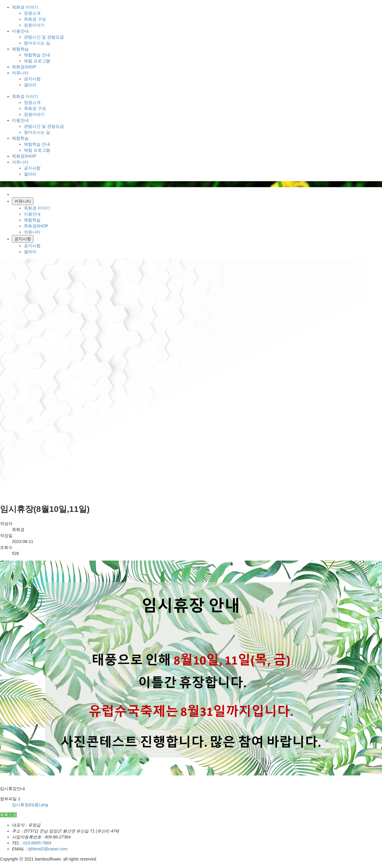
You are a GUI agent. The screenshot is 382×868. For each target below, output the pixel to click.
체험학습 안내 (37, 55)
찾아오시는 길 (37, 43)
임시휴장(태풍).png (30, 805)
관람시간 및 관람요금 (44, 37)
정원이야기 (34, 25)
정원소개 (32, 13)
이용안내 (32, 214)
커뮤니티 (32, 232)
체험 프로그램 (37, 61)
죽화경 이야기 (37, 208)
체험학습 (32, 220)
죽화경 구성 (35, 19)
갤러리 (30, 85)
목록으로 (8, 815)
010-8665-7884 (37, 843)
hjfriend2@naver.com (48, 849)
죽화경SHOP (36, 226)
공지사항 (32, 79)
